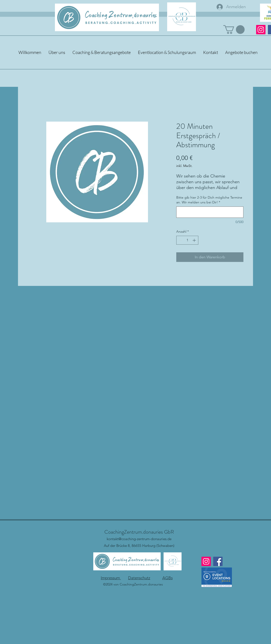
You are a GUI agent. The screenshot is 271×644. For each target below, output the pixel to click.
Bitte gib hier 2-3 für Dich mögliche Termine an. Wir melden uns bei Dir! (209, 200)
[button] (234, 30)
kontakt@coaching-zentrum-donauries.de (139, 539)
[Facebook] (218, 561)
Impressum (111, 578)
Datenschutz (139, 578)
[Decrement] (180, 240)
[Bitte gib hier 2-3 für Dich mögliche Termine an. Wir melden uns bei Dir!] (210, 212)
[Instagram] (261, 30)
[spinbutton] (187, 240)
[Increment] (195, 240)
